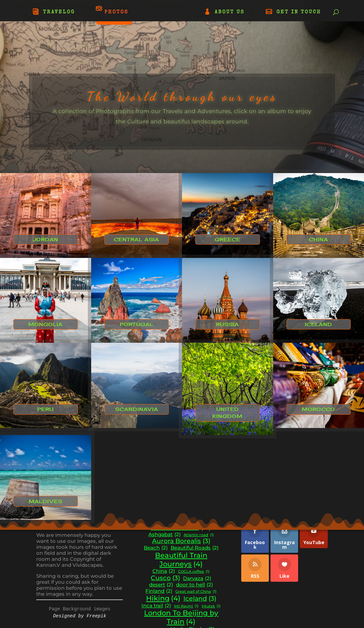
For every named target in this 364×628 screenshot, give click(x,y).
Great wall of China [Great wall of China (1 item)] (196, 592)
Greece (227, 239)
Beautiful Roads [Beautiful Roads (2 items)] (195, 548)
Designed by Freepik (80, 616)
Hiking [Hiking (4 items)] (163, 598)
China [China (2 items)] (164, 571)
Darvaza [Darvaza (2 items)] (197, 579)
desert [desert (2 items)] (161, 585)
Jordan (46, 239)
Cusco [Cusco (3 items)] (165, 578)
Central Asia (136, 239)
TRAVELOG (59, 12)
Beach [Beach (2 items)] (156, 548)
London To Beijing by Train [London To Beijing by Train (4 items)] (181, 617)
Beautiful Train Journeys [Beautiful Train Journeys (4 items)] (181, 560)
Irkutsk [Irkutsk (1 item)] (211, 607)
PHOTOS (116, 12)
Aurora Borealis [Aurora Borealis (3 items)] (181, 541)
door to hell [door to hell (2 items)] (194, 585)
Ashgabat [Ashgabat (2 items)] (165, 535)
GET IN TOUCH (299, 12)
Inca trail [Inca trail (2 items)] (156, 606)
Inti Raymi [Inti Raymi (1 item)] (186, 607)
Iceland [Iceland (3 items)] (200, 599)
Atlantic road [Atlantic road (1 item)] (199, 535)
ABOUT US (230, 12)
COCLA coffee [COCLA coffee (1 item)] (194, 572)
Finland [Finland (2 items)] (159, 591)
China (318, 239)
